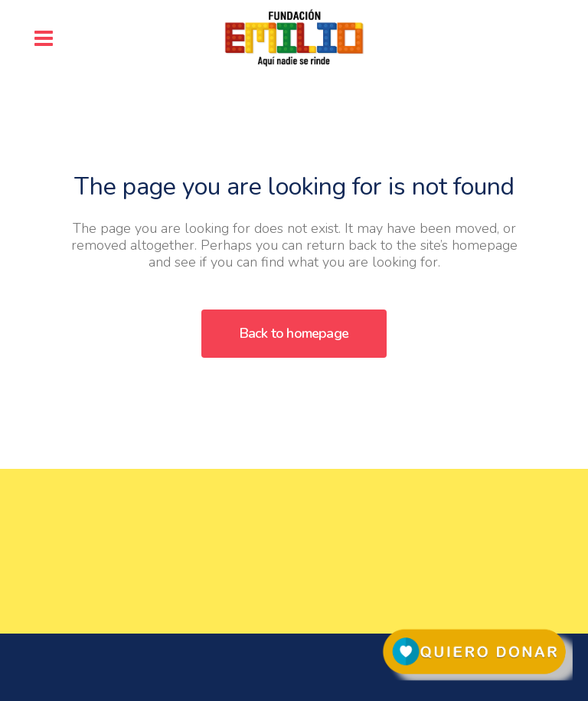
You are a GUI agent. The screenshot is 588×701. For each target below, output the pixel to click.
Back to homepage (294, 333)
